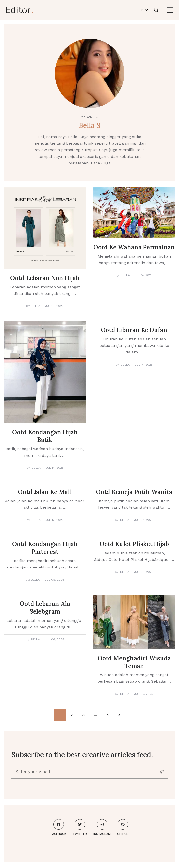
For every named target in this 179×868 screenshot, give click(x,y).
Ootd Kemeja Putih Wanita (134, 492)
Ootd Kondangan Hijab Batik (45, 436)
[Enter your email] (84, 772)
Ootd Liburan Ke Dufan (134, 330)
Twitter (80, 827)
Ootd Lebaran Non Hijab (45, 278)
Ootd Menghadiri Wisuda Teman (134, 662)
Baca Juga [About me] (101, 163)
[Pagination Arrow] (119, 715)
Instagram (102, 827)
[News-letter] (162, 772)
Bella (36, 306)
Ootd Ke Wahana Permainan (134, 247)
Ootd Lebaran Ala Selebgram (45, 608)
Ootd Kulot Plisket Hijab (134, 544)
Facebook (58, 827)
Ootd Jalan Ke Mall (45, 492)
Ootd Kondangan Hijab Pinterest (45, 548)
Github (123, 827)
